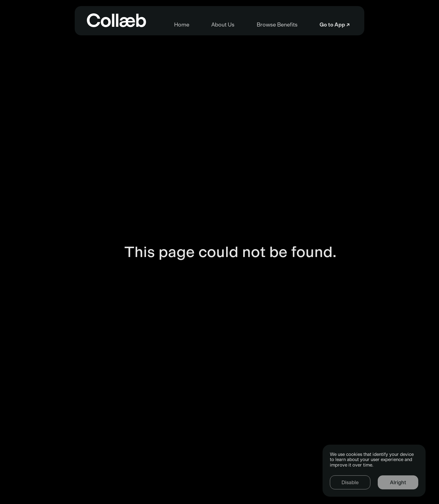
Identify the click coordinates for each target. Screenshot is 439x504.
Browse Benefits (297, 25)
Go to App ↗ (395, 25)
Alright (398, 482)
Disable (350, 482)
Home (121, 25)
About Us (203, 25)
